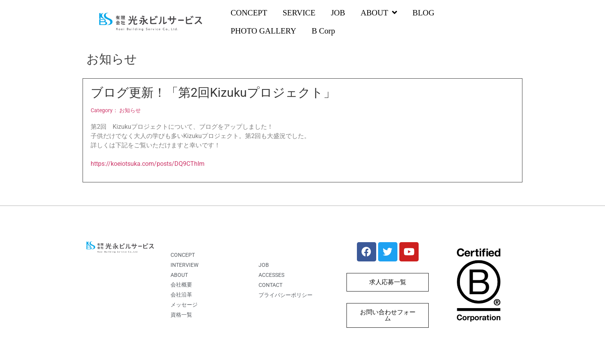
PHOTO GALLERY (264, 31)
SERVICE (299, 13)
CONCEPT (249, 13)
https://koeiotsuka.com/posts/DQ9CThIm (148, 164)
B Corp (324, 31)
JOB (338, 13)
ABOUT (379, 13)
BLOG (423, 13)
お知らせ (130, 110)
